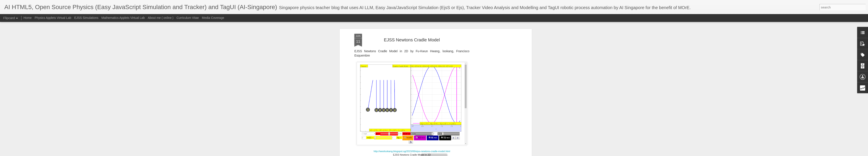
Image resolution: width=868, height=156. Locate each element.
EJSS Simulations (86, 18)
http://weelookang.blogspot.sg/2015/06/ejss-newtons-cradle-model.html (412, 151)
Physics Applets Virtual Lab (53, 18)
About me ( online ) (161, 18)
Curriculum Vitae (188, 18)
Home (27, 18)
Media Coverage (213, 18)
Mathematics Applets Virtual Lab (123, 18)
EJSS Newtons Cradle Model (412, 40)
